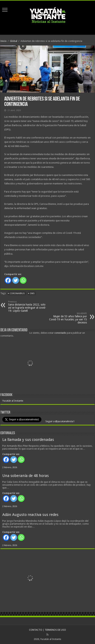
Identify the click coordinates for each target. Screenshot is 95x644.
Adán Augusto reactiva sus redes (30, 515)
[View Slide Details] (30, 364)
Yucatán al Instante (13, 401)
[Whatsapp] (23, 280)
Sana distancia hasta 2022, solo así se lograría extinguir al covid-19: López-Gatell (28, 306)
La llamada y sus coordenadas (28, 440)
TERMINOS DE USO (55, 630)
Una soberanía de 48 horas (26, 476)
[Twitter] (16, 280)
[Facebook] (8, 280)
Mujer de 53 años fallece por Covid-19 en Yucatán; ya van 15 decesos (67, 318)
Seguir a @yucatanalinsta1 (60, 421)
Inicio (3, 41)
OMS (32, 293)
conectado (60, 333)
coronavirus (17, 293)
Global (14, 41)
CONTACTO (36, 630)
